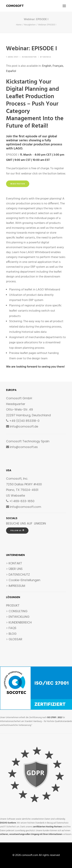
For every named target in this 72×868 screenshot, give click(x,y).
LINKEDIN (40, 523)
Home (19, 25)
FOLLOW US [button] (17, 530)
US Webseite (16, 496)
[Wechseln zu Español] (11, 71)
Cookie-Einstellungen (24, 580)
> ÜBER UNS (14, 569)
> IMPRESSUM (16, 586)
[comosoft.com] (15, 6)
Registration (18, 184)
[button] (64, 6)
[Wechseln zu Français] (58, 66)
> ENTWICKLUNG (18, 617)
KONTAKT (15, 563)
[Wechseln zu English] (47, 66)
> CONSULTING (17, 611)
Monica (47, 57)
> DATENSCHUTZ (18, 574)
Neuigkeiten (30, 25)
